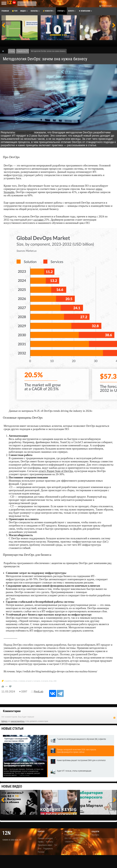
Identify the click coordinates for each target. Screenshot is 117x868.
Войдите (4, 721)
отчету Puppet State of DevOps (56, 471)
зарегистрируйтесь (18, 721)
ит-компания (22, 681)
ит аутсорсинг (45, 681)
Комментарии (12, 711)
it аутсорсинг (37, 681)
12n (6, 833)
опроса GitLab (25, 132)
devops (51, 681)
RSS (114, 718)
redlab (55, 681)
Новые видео (12, 786)
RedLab (39, 691)
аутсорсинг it (29, 681)
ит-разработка (8, 681)
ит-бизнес (15, 681)
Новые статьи (12, 729)
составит (39, 220)
